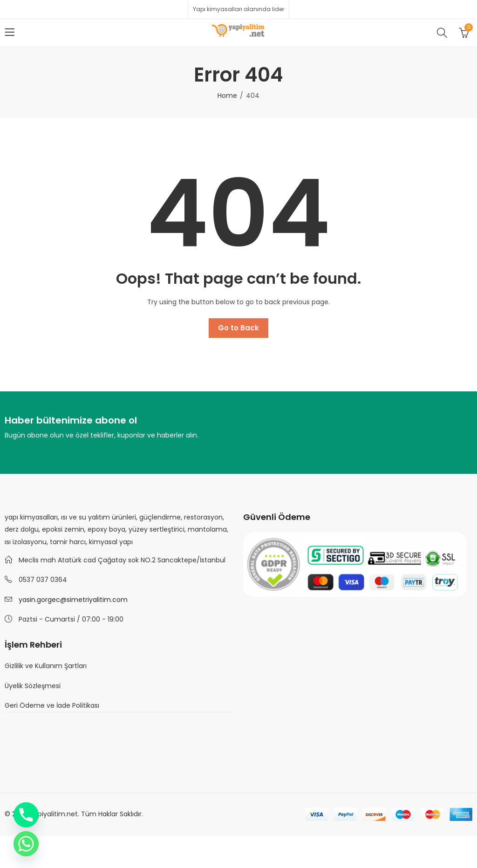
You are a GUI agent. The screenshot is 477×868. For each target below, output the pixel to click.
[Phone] (26, 815)
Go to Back (238, 328)
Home (227, 96)
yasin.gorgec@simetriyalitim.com (73, 600)
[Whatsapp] (26, 844)
